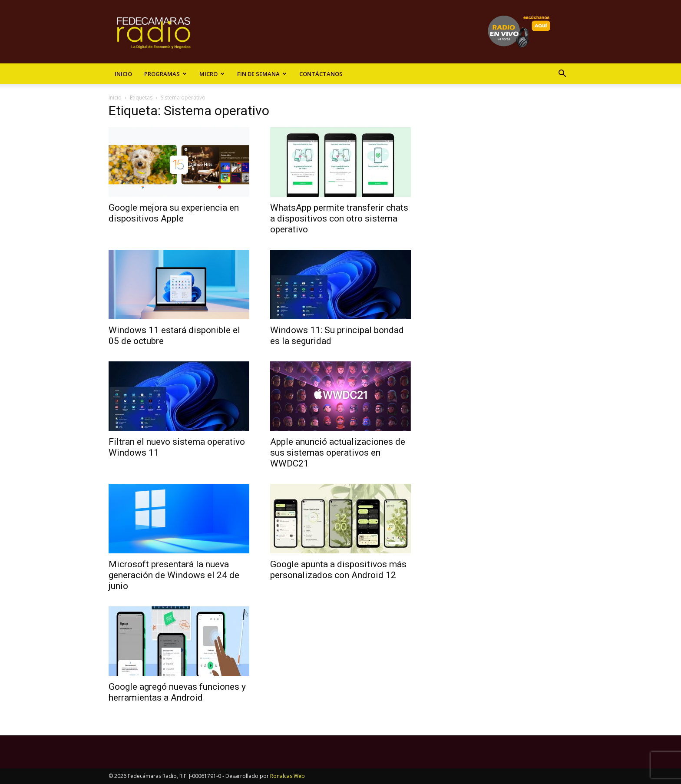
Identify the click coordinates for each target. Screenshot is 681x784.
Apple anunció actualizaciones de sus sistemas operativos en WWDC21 (338, 453)
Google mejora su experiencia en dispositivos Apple (174, 213)
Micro (212, 74)
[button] (562, 74)
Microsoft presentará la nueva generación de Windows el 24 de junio (174, 575)
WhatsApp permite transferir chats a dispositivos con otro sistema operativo (339, 218)
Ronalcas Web (288, 776)
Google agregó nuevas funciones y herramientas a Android (177, 692)
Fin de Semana (262, 74)
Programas (165, 74)
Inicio (123, 74)
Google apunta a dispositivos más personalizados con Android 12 (338, 570)
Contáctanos (321, 74)
